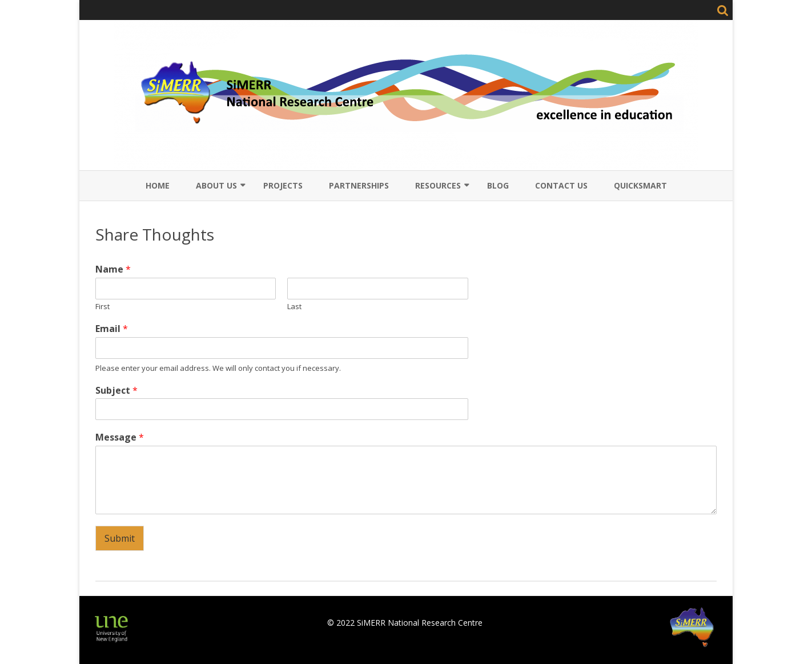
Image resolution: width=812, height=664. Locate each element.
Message (120, 437)
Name (113, 269)
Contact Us (561, 185)
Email (112, 329)
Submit (120, 538)
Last (294, 307)
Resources (438, 185)
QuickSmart (640, 185)
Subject (116, 391)
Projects (283, 185)
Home (158, 185)
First (102, 307)
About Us (216, 185)
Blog (498, 185)
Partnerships (359, 185)
